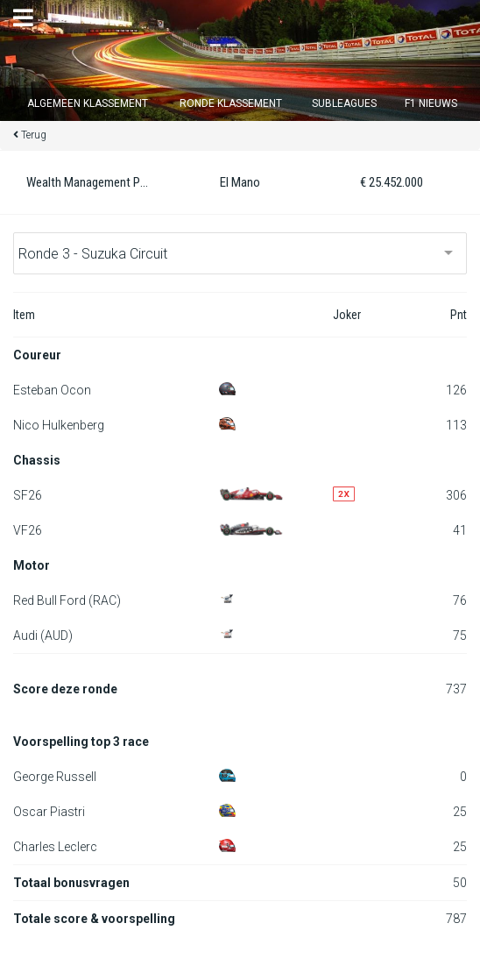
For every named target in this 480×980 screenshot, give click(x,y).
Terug (34, 135)
